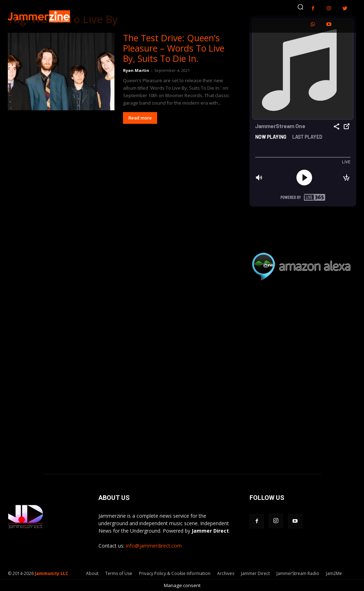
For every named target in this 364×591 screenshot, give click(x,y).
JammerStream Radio (298, 573)
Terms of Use (119, 573)
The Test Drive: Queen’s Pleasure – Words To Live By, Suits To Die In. (174, 48)
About (92, 573)
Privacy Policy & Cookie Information (175, 573)
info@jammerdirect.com (154, 546)
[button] (300, 7)
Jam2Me (334, 573)
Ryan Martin (136, 70)
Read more (140, 118)
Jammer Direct (255, 573)
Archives (226, 573)
